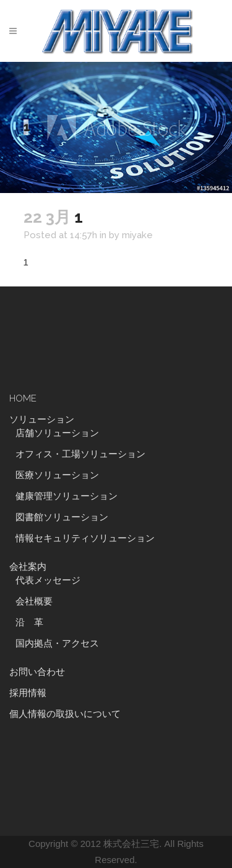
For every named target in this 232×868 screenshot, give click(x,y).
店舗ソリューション (57, 433)
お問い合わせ (37, 672)
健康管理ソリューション (67, 496)
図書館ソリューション (62, 517)
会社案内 (28, 567)
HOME (23, 398)
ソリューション (42, 419)
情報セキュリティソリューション (85, 538)
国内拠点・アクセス (57, 643)
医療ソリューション (57, 475)
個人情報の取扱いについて (65, 714)
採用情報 (28, 693)
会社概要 (34, 601)
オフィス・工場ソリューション (80, 454)
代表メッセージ (48, 580)
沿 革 (34, 622)
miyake (137, 235)
